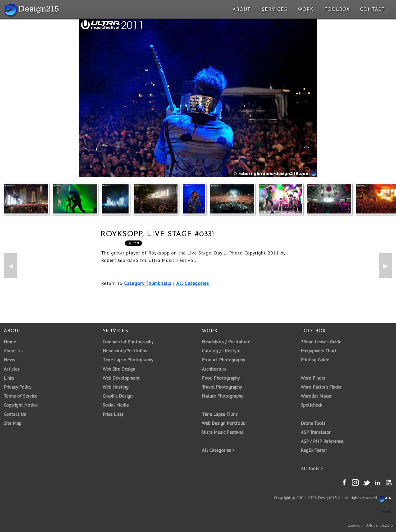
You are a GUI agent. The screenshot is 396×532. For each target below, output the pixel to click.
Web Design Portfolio (224, 423)
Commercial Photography (128, 342)
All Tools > (312, 468)
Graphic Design (118, 396)
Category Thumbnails (148, 283)
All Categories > (218, 450)
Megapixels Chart (319, 351)
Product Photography (223, 360)
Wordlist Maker (316, 396)
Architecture (214, 369)
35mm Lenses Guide (321, 342)
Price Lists (113, 414)
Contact (372, 10)
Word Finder (313, 378)
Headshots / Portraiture (226, 342)
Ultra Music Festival (222, 432)
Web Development (121, 378)
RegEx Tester (314, 450)
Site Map (13, 423)
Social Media (116, 405)
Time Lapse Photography (128, 360)
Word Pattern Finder (321, 387)
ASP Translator (316, 432)
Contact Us (15, 414)
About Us (13, 351)
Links (9, 378)
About (242, 10)
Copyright (282, 498)
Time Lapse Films (220, 414)
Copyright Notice (21, 405)
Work (306, 10)
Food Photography (221, 378)
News (9, 360)
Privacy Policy (17, 387)
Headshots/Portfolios (125, 351)
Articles (12, 369)
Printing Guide (315, 360)
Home (10, 342)
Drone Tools (313, 423)
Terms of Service (21, 396)
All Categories (193, 283)
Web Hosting (116, 387)
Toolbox (337, 10)
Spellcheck (311, 405)
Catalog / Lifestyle (221, 351)
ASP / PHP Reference (322, 441)
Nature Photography (222, 396)
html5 (386, 512)
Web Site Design (119, 369)
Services (274, 10)
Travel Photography (222, 387)
